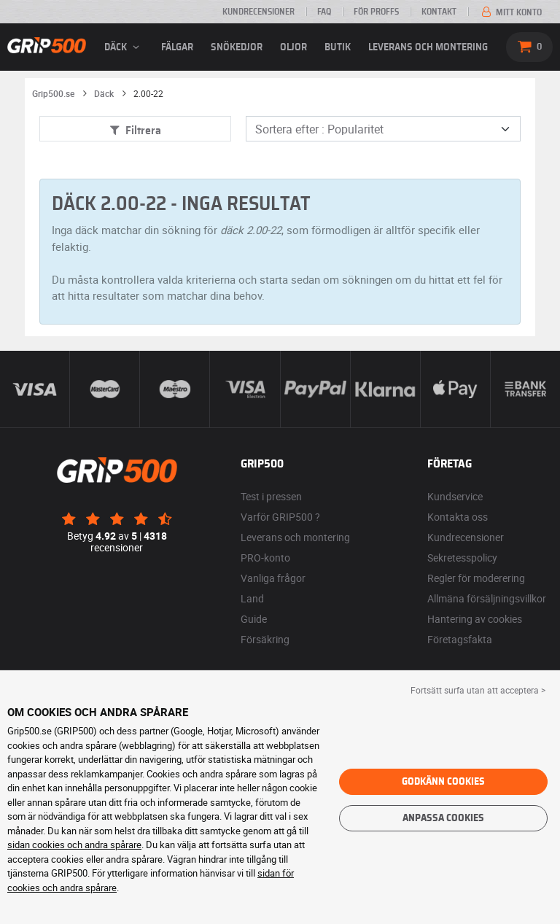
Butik (338, 47)
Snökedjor (237, 47)
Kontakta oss (458, 517)
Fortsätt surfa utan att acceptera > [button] (478, 690)
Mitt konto (510, 12)
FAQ (324, 12)
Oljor (293, 47)
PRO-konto (265, 558)
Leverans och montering (428, 47)
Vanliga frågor (273, 578)
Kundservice (455, 496)
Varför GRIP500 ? (280, 517)
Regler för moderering (476, 578)
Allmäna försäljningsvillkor (487, 598)
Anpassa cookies (443, 818)
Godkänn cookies (443, 782)
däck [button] (124, 47)
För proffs (376, 12)
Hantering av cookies (475, 619)
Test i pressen (271, 496)
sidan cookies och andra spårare (74, 845)
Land (252, 598)
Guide (254, 619)
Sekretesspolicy (462, 558)
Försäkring (265, 639)
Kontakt (439, 12)
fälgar (177, 47)
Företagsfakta (460, 639)
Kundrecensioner (258, 12)
